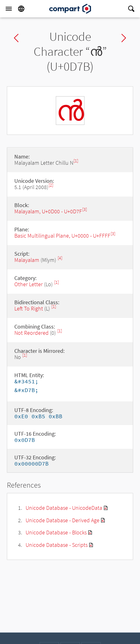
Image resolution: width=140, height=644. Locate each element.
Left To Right (29, 308)
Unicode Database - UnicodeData (64, 508)
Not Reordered (31, 333)
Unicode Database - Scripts (57, 545)
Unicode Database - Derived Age (63, 520)
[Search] (131, 9)
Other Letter (29, 284)
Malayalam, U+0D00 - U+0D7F (48, 211)
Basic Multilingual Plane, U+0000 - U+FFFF (62, 236)
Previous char (16, 38)
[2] (51, 185)
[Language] (21, 9)
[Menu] (9, 9)
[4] (60, 258)
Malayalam (27, 260)
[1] (76, 161)
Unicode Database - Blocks (56, 532)
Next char (124, 38)
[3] (85, 209)
